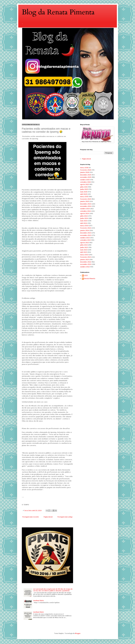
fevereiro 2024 (86, 228)
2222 (86, 275)
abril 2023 (84, 252)
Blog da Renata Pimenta (58, 12)
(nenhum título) (38, 601)
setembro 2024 (86, 211)
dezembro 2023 (86, 233)
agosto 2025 (85, 184)
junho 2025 (84, 189)
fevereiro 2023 (86, 257)
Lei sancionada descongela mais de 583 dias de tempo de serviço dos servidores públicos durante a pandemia (53, 590)
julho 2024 (84, 216)
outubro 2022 (85, 267)
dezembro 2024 (86, 204)
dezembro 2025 (86, 175)
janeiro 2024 (85, 230)
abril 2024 (84, 223)
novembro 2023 (86, 235)
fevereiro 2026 (86, 170)
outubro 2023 (85, 238)
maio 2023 (84, 250)
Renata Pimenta (90, 279)
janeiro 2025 (85, 201)
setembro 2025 (85, 182)
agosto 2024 (85, 213)
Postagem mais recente (31, 517)
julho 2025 (84, 187)
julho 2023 (84, 245)
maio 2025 (84, 192)
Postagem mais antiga (65, 517)
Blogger (78, 633)
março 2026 (84, 168)
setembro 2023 (85, 240)
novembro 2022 (86, 264)
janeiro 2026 (85, 172)
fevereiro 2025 (86, 199)
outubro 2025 (85, 180)
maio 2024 (84, 221)
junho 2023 (84, 247)
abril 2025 (84, 194)
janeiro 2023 (85, 260)
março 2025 (84, 197)
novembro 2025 (86, 177)
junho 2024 (84, 218)
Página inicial (48, 517)
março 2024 (84, 226)
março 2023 (84, 255)
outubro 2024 (85, 209)
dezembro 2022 (86, 262)
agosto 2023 (85, 243)
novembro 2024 (86, 206)
